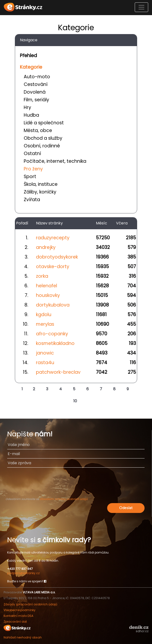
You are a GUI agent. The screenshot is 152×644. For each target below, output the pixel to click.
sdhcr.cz (142, 631)
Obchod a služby (43, 138)
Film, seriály (36, 100)
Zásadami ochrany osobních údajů (64, 499)
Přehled (28, 56)
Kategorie (31, 67)
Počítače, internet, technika (55, 161)
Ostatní (32, 153)
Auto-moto (37, 77)
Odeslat (126, 508)
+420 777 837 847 (20, 569)
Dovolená (35, 92)
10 (75, 401)
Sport (30, 177)
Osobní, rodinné (42, 146)
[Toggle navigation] (141, 7)
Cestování (36, 84)
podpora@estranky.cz (23, 573)
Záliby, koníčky (40, 192)
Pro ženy (33, 169)
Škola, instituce (41, 184)
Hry (27, 107)
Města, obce (38, 130)
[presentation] (76, 485)
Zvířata (32, 200)
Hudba (31, 115)
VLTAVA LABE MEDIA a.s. (39, 592)
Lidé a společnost (44, 123)
